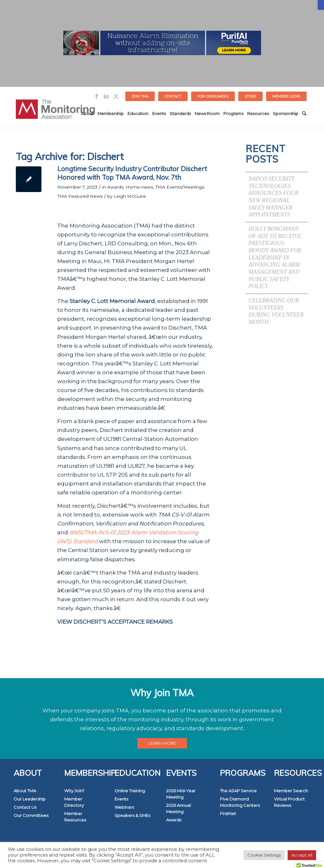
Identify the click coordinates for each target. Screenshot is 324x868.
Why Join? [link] (74, 791)
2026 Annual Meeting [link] (178, 808)
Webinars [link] (124, 807)
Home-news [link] (139, 187)
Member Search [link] (291, 791)
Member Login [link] (286, 96)
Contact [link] (173, 96)
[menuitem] (140, 96)
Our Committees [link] (31, 815)
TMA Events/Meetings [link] (180, 187)
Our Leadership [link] (30, 799)
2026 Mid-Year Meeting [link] (181, 794)
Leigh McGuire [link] (130, 196)
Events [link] (121, 799)
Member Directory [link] (74, 802)
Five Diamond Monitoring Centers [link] (240, 802)
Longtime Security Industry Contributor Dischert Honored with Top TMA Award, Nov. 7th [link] (132, 173)
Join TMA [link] (140, 96)
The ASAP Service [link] (238, 791)
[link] (321, 5)
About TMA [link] (25, 791)
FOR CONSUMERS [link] (213, 96)
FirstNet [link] (228, 813)
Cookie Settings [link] (264, 855)
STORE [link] (250, 96)
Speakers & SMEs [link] (132, 815)
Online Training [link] (130, 791)
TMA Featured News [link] (80, 196)
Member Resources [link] (75, 817)
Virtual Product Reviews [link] (289, 802)
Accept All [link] (302, 855)
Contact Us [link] (25, 807)
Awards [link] (115, 187)
